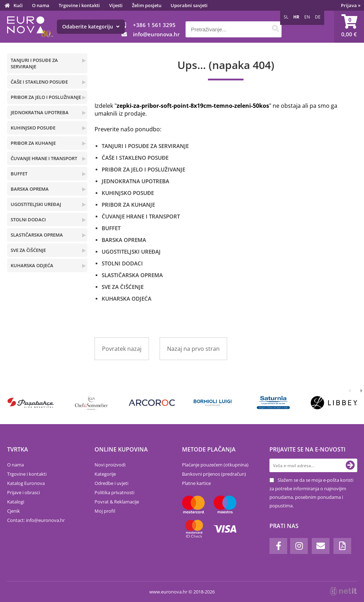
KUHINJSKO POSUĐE (33, 128)
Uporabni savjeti (189, 5)
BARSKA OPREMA (30, 189)
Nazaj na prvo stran (193, 349)
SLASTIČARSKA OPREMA (37, 235)
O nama (41, 5)
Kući (18, 5)
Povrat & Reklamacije (117, 502)
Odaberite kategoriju (91, 27)
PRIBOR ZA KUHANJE (33, 143)
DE (318, 17)
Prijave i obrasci (23, 492)
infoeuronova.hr (156, 34)
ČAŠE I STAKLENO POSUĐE (39, 82)
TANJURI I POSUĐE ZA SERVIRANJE (34, 63)
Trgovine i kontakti (79, 5)
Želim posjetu (147, 5)
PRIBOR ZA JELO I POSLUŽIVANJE (46, 97)
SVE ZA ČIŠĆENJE (28, 250)
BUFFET (19, 174)
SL (286, 17)
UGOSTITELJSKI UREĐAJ (36, 204)
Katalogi (16, 502)
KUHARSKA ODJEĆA (32, 265)
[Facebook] (278, 546)
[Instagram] (299, 546)
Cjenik (14, 511)
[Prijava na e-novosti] (350, 465)
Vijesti (116, 5)
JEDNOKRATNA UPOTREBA (40, 112)
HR (296, 17)
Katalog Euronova (26, 483)
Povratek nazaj (122, 349)
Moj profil (105, 511)
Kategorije (105, 474)
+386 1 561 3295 (154, 25)
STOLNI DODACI (28, 220)
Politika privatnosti (114, 492)
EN (307, 17)
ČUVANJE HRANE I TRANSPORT (44, 158)
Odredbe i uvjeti (111, 483)
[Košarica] (349, 27)
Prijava (351, 5)
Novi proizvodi (110, 465)
